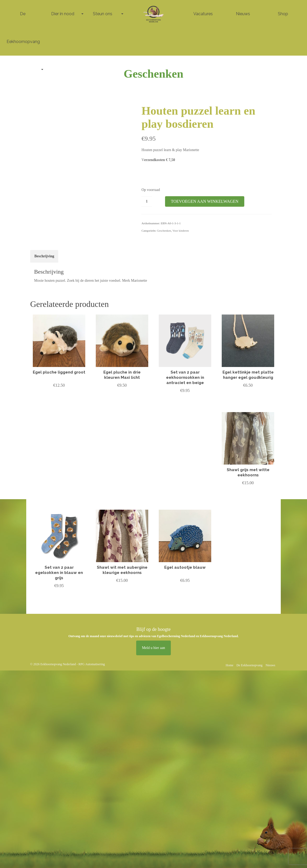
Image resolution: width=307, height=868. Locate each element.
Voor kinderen (181, 231)
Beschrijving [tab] (44, 256)
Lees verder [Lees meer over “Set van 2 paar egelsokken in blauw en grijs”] (59, 597)
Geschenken (164, 231)
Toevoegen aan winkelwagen (205, 201)
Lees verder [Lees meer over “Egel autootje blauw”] (185, 592)
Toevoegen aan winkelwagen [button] (59, 400)
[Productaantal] (147, 201)
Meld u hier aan (153, 648)
